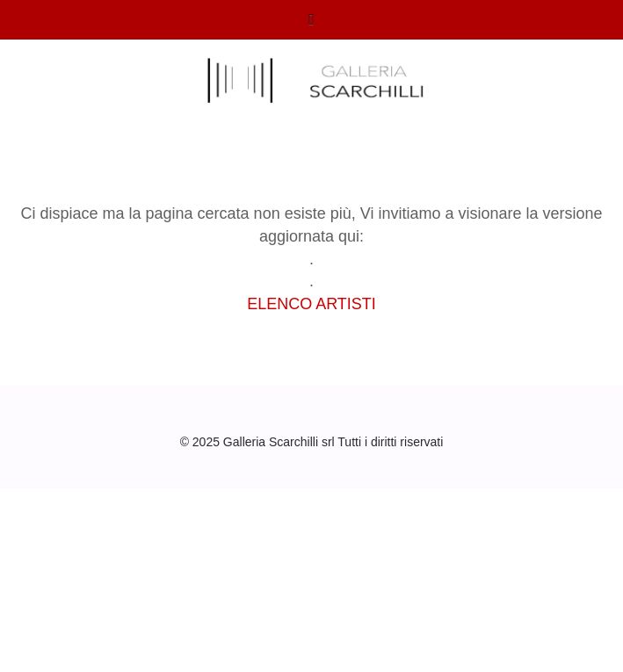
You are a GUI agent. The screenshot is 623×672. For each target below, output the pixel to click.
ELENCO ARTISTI (311, 304)
